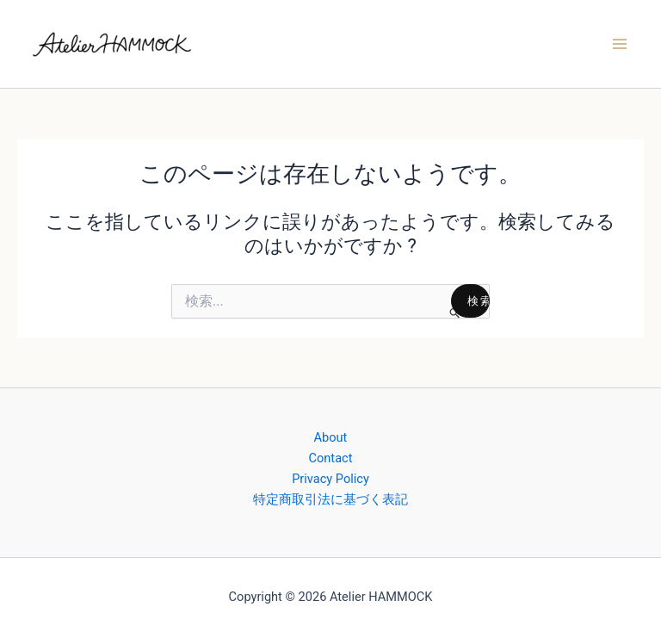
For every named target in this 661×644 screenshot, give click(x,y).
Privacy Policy (330, 479)
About (331, 437)
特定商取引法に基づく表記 (330, 499)
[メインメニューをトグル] (620, 44)
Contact (331, 458)
